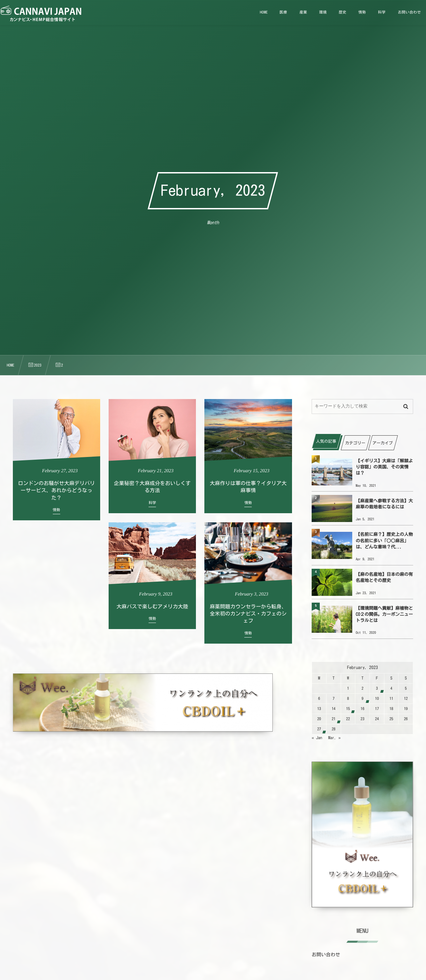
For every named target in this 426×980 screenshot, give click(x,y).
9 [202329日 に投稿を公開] (362, 699)
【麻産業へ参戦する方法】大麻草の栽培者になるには (384, 504)
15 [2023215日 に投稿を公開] (348, 709)
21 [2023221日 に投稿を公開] (333, 719)
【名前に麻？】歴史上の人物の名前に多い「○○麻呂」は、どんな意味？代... (384, 540)
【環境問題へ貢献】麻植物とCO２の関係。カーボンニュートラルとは (384, 614)
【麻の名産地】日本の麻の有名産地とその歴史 (384, 577)
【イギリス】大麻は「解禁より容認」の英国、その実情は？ (384, 467)
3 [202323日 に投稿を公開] (377, 689)
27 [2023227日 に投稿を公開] (319, 729)
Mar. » (334, 738)
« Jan (317, 738)
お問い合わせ (326, 955)
